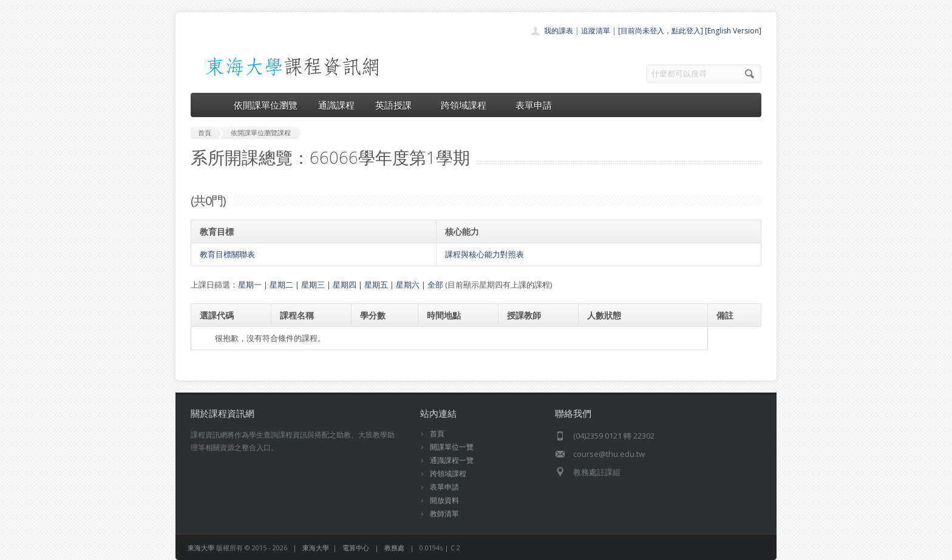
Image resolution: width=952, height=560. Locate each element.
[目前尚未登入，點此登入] (661, 31)
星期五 (376, 285)
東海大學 (201, 548)
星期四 (345, 285)
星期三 (313, 285)
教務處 (394, 548)
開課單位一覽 (452, 447)
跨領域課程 (468, 105)
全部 (435, 285)
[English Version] (733, 31)
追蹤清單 (596, 31)
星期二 (281, 285)
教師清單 (444, 514)
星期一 (250, 285)
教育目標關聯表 (227, 254)
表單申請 (534, 105)
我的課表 (559, 31)
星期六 (408, 285)
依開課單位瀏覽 (266, 105)
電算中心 (356, 548)
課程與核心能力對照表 (484, 254)
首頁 (437, 433)
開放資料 (444, 500)
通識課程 (336, 105)
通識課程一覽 (452, 460)
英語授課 (398, 105)
